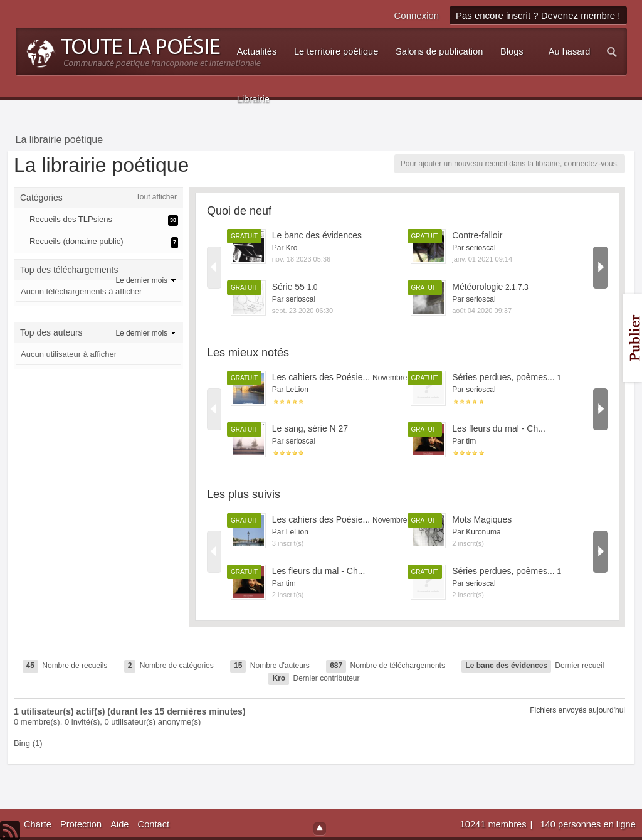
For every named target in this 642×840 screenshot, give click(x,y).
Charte (38, 824)
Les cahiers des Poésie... (349, 377)
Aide (119, 824)
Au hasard (570, 51)
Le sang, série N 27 (310, 428)
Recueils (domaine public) (76, 241)
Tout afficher (156, 197)
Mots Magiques (482, 519)
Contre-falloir (477, 235)
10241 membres (495, 824)
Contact (154, 824)
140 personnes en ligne (587, 824)
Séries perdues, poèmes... (507, 377)
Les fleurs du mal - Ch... (499, 428)
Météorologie (490, 287)
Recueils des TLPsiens (71, 219)
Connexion (416, 15)
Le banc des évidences (317, 235)
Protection (81, 824)
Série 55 (295, 287)
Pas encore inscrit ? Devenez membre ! (538, 15)
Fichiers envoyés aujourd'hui (577, 710)
